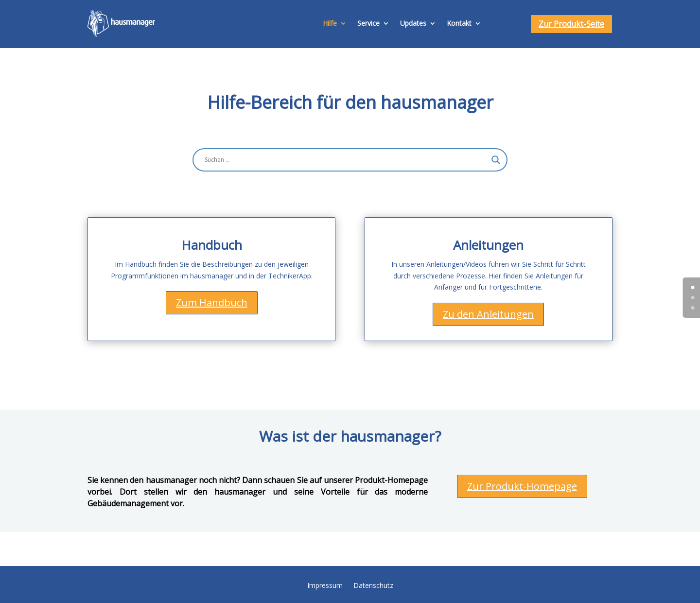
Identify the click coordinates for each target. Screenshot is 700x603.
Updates (413, 23)
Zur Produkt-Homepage (522, 486)
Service (368, 23)
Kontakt (459, 23)
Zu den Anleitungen (488, 314)
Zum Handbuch (212, 302)
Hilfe (330, 23)
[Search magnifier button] (496, 160)
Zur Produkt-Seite (571, 24)
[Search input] (346, 160)
